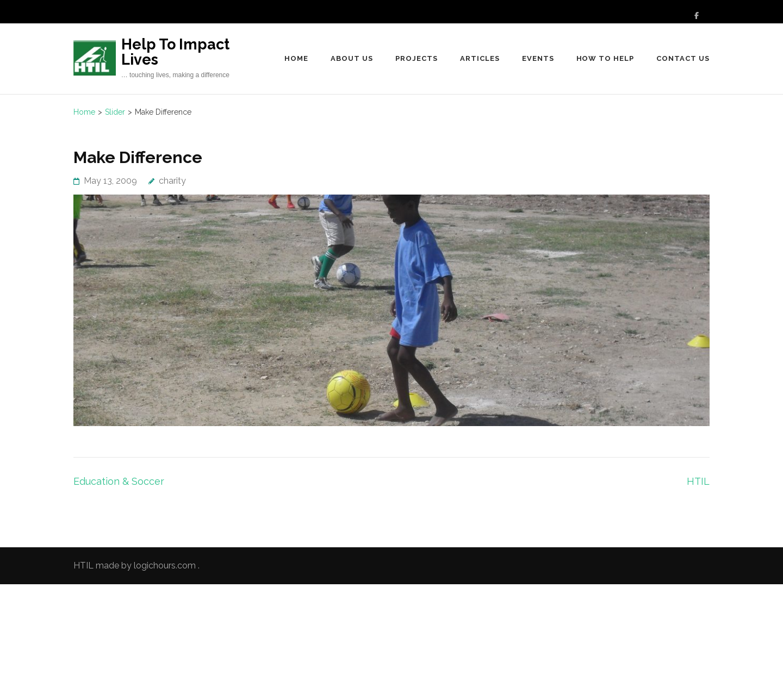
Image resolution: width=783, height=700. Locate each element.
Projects (417, 58)
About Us (352, 58)
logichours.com (165, 565)
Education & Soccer (119, 481)
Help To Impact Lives (175, 52)
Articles (480, 58)
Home (296, 58)
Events (538, 58)
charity (172, 181)
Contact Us (683, 58)
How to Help (605, 58)
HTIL (698, 481)
